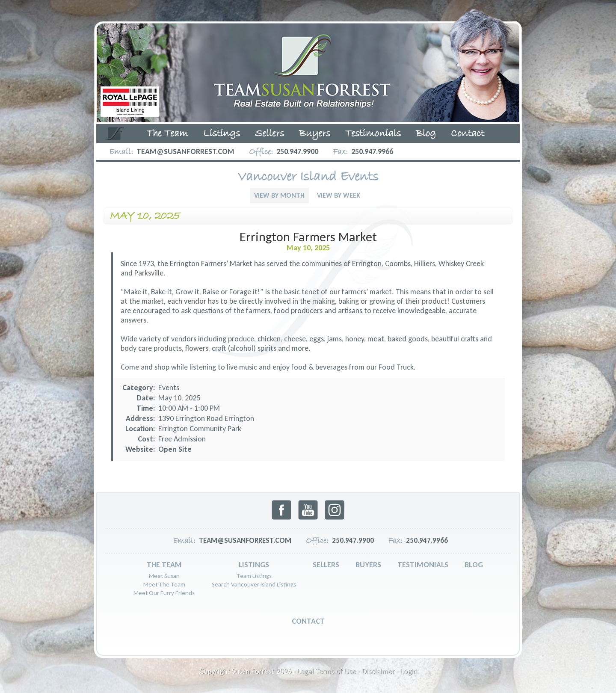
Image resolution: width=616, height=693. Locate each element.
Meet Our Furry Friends (164, 593)
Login (409, 671)
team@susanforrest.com (185, 151)
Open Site (175, 449)
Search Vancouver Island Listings (254, 584)
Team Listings (254, 576)
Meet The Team (164, 584)
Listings (222, 134)
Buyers (315, 134)
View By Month (279, 195)
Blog (426, 134)
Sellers (269, 134)
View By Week (339, 195)
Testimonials (373, 134)
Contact (468, 134)
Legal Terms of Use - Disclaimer (346, 671)
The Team (167, 134)
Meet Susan (164, 576)
